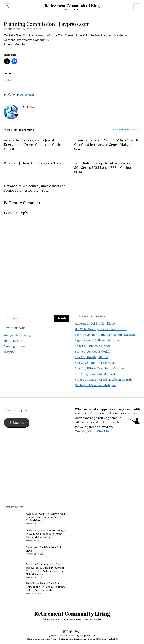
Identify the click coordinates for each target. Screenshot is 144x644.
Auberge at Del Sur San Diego (95, 323)
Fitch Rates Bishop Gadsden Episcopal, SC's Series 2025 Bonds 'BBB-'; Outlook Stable (104, 167)
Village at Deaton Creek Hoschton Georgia (103, 380)
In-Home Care (14, 341)
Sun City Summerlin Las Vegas (95, 363)
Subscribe (17, 423)
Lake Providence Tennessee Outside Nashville (106, 335)
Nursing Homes (14, 346)
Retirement (27, 94)
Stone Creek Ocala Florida (92, 351)
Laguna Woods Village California (97, 340)
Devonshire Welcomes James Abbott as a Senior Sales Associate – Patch (35, 188)
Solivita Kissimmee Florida (93, 346)
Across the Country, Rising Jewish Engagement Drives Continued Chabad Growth (34, 144)
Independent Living (17, 335)
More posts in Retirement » (126, 130)
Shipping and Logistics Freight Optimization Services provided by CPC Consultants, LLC (72, 639)
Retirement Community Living (72, 6)
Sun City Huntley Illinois (91, 357)
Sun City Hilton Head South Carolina (100, 368)
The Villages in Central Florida (96, 374)
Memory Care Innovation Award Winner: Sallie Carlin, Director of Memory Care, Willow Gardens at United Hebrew (45, 569)
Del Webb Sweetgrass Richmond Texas (101, 329)
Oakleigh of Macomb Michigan (95, 385)
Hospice (9, 352)
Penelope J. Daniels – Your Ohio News (32, 163)
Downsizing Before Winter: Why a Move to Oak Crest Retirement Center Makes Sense (107, 144)
